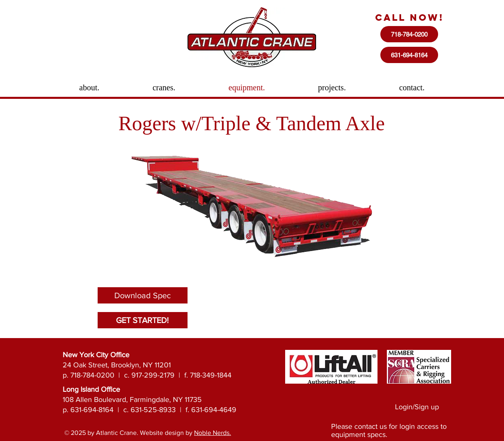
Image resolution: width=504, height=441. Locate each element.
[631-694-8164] (409, 55)
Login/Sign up (417, 407)
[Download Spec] (143, 295)
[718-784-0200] (409, 34)
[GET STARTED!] (143, 320)
